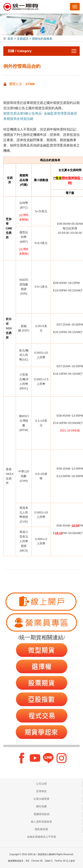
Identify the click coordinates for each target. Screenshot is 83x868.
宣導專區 (41, 791)
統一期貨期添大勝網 (21, 7)
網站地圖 (41, 806)
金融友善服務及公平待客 (42, 837)
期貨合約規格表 (42, 39)
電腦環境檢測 (41, 814)
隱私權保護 (41, 829)
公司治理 (41, 784)
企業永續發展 (41, 799)
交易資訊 (23, 39)
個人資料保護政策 (41, 822)
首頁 (10, 39)
